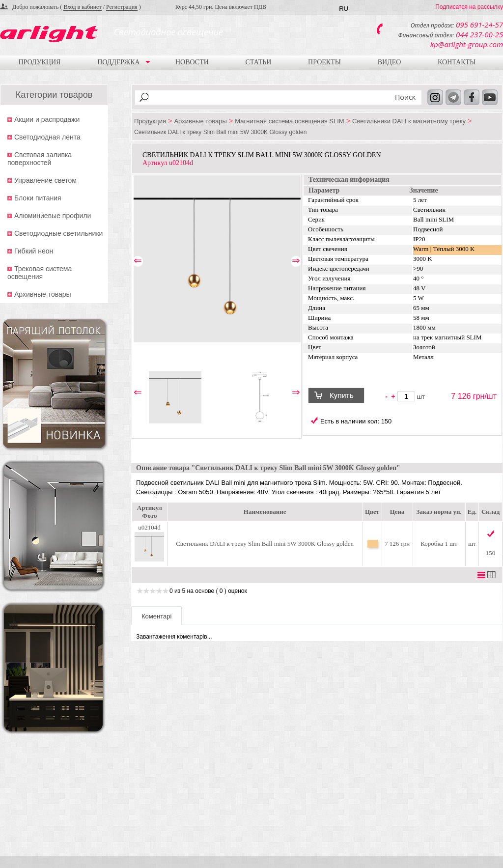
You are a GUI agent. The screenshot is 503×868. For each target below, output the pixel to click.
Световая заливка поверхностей (40, 159)
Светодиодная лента (47, 137)
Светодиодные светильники (58, 233)
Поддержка (118, 62)
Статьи (259, 62)
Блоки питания (38, 198)
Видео (390, 62)
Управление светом (45, 180)
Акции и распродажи (47, 119)
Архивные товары (43, 294)
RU (344, 9)
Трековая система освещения (40, 273)
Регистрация (122, 7)
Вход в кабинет (82, 7)
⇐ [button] (138, 261)
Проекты (324, 62)
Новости (192, 62)
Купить (340, 397)
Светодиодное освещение (168, 32)
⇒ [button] (296, 261)
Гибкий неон (34, 251)
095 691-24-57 (479, 25)
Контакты (457, 62)
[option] (217, 259)
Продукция (39, 62)
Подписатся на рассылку (469, 7)
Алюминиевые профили (53, 216)
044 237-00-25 (479, 34)
